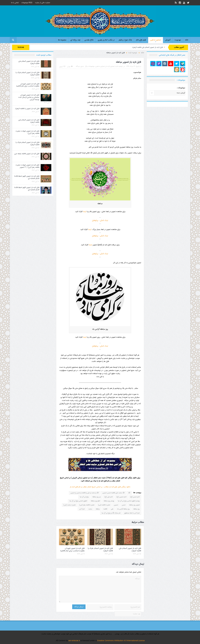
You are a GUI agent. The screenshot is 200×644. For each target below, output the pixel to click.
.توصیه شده (119, 66)
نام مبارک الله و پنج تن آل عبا (111, 513)
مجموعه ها (62, 40)
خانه (187, 40)
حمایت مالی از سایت (43, 3)
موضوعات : (181, 88)
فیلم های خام (141, 40)
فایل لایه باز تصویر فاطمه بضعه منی (27, 154)
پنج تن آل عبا (84, 497)
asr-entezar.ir (74, 641)
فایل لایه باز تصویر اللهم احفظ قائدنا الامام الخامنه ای (27, 177)
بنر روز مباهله (97, 497)
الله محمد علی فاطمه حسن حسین (113, 493)
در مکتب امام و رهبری (106, 40)
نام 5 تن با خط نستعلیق (132, 513)
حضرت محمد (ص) (70, 505)
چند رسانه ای (75, 40)
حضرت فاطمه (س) (104, 505)
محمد (90, 509)
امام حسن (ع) (135, 497)
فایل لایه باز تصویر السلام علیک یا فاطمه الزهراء (100, 550)
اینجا (85, 212)
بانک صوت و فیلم (125, 40)
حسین (116, 505)
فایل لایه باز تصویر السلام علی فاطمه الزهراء (147, 47)
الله (129, 493)
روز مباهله (136, 509)
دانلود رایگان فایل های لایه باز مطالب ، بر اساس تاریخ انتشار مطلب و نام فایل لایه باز (100, 487)
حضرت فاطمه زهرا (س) (87, 505)
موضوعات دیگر (90, 66)
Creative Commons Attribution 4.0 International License (121, 641)
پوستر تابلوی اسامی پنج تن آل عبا (129, 501)
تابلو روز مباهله (95, 501)
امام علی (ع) (109, 497)
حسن (124, 505)
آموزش (168, 40)
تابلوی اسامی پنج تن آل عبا (78, 501)
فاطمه (105, 509)
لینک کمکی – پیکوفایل (100, 220)
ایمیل (62, 67)
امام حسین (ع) (121, 497)
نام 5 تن (82, 509)
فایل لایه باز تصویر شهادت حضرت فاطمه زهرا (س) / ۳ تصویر (27, 166)
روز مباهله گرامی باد (123, 509)
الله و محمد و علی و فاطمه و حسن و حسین (85, 493)
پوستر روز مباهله (109, 501)
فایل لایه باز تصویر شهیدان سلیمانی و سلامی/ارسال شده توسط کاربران (29, 97)
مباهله (98, 509)
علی (112, 509)
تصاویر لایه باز (110, 66)
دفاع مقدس (89, 40)
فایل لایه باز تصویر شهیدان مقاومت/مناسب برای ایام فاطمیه (72, 550)
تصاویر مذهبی (156, 40)
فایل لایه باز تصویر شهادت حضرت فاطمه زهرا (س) (27, 132)
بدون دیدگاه (80, 66)
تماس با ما (15, 3)
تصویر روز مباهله (134, 505)
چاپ (70, 67)
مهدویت (178, 40)
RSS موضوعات (27, 3)
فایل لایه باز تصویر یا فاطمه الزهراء (27, 109)
